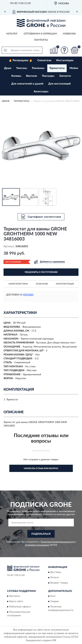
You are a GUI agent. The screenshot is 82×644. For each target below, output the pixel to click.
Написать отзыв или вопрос (41, 468)
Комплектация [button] (65, 284)
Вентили (32, 76)
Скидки (54, 602)
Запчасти (65, 76)
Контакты (41, 40)
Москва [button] (28, 295)
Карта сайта (16, 602)
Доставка (56, 572)
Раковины (38, 68)
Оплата (54, 578)
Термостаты (57, 68)
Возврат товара (59, 583)
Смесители (44, 60)
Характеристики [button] (18, 284)
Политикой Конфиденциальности (57, 542)
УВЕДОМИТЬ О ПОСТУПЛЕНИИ (41, 272)
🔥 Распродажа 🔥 (21, 60)
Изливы (16, 76)
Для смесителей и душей (27, 84)
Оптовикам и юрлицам (40, 34)
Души (8, 68)
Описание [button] (42, 284)
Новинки (69, 34)
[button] (64, 50)
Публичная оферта (20, 607)
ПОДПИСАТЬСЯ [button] (41, 534)
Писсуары (48, 76)
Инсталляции (65, 60)
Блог (53, 596)
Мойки (74, 68)
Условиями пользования (37, 545)
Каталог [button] (12, 34)
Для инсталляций (60, 84)
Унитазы (22, 68)
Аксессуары (41, 92)
